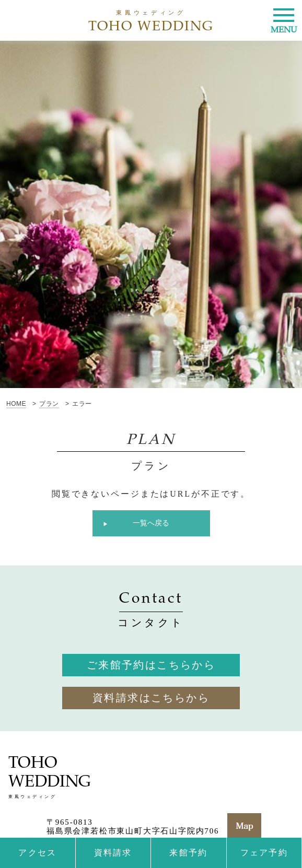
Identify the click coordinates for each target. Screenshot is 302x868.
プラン (49, 404)
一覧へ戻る (151, 523)
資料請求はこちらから (151, 698)
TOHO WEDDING (151, 21)
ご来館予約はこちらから (151, 665)
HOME (16, 404)
